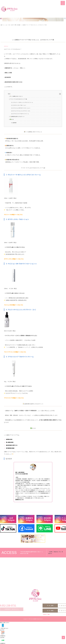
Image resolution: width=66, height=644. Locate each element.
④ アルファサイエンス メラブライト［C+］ (22, 111)
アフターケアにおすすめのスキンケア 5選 (18, 99)
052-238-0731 (9, 605)
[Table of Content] (60, 94)
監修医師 (15, 123)
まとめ (12, 119)
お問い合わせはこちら (12, 609)
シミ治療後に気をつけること (16, 96)
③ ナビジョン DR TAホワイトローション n (21, 108)
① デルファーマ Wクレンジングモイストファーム (23, 102)
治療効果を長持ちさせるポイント (17, 116)
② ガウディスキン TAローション (19, 105)
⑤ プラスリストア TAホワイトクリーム (21, 114)
